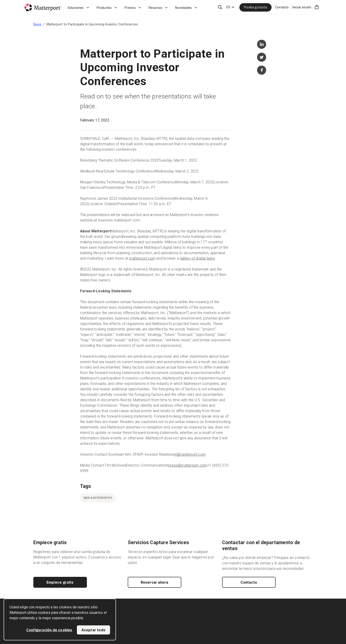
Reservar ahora (155, 582)
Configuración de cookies (49, 630)
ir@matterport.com (190, 454)
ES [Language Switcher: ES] (228, 7)
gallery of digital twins (197, 258)
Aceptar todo (93, 630)
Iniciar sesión (302, 7)
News (37, 24)
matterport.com (142, 258)
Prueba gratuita (255, 7)
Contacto (282, 7)
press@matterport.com (188, 465)
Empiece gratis (60, 582)
